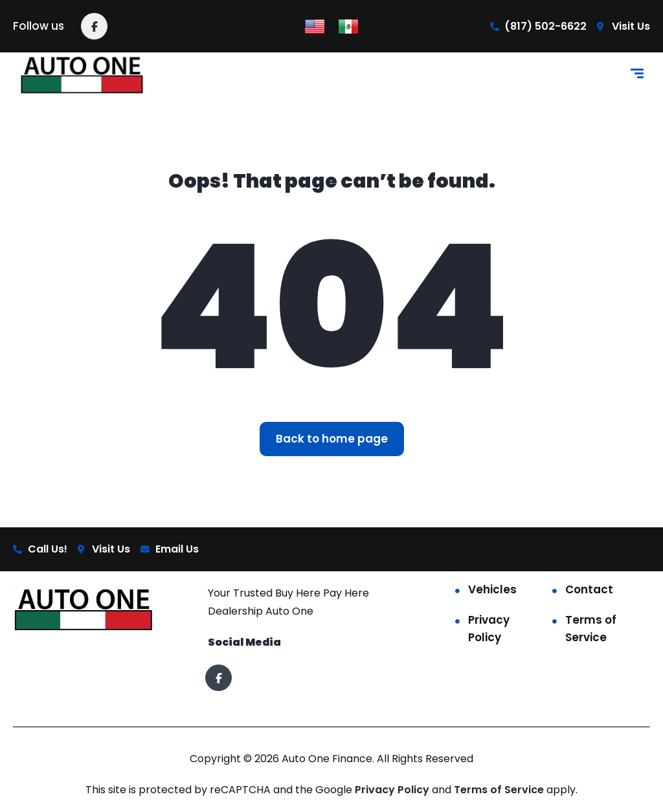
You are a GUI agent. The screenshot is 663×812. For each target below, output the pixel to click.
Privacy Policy (489, 629)
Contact (589, 589)
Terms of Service (591, 629)
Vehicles (492, 589)
